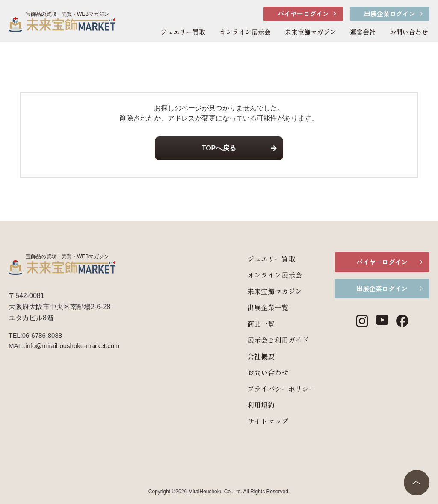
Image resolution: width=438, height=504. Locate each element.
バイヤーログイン (303, 13)
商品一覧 (253, 324)
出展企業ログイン (390, 13)
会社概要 (253, 356)
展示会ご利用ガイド (270, 340)
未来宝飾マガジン (311, 32)
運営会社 (363, 32)
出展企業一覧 (260, 307)
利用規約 (253, 405)
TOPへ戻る (219, 148)
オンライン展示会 (245, 32)
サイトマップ (260, 421)
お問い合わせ (409, 32)
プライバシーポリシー (274, 389)
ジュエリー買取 (183, 32)
